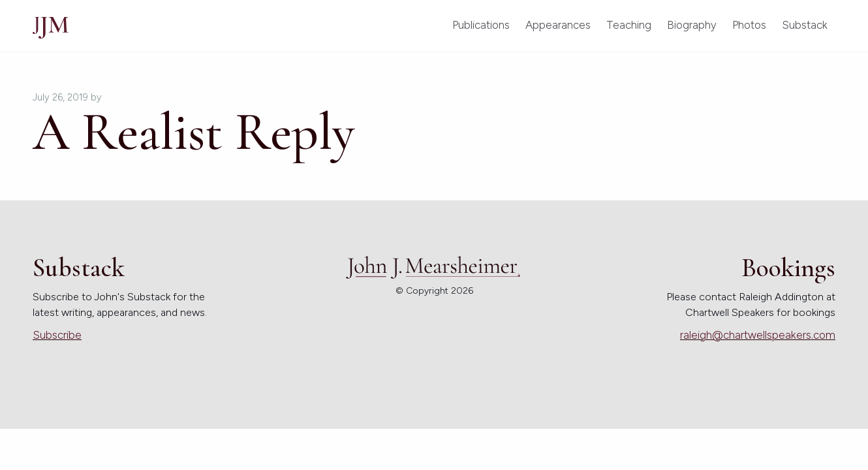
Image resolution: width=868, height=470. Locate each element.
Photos (749, 25)
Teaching (629, 25)
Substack (805, 25)
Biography (692, 25)
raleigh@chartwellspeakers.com (758, 335)
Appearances (558, 25)
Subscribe (57, 335)
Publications (481, 25)
